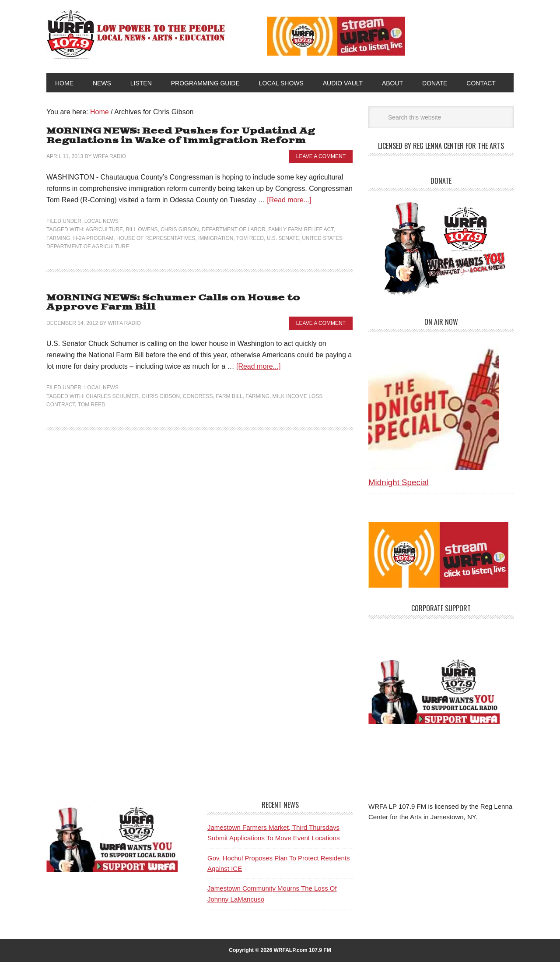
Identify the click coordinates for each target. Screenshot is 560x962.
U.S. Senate (283, 238)
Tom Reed (250, 238)
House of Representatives (156, 238)
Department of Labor (233, 229)
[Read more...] (289, 200)
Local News (101, 221)
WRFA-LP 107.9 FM (137, 34)
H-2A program (93, 238)
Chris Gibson (180, 229)
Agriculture (104, 229)
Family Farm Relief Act (301, 229)
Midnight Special (399, 482)
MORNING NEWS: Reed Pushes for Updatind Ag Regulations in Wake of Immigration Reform (180, 136)
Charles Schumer (112, 396)
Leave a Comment (321, 156)
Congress (198, 396)
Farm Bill (229, 396)
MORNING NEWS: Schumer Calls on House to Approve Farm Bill (173, 303)
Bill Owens (142, 229)
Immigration (216, 238)
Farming (58, 238)
